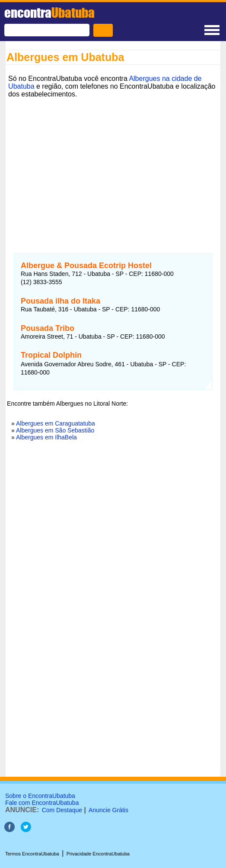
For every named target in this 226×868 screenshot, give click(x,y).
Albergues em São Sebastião (55, 430)
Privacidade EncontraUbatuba (98, 854)
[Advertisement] (113, 161)
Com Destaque (62, 810)
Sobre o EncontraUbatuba (40, 796)
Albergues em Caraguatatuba (56, 423)
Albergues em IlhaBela (46, 437)
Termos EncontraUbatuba (32, 854)
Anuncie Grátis (108, 810)
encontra (49, 13)
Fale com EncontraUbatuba (42, 803)
